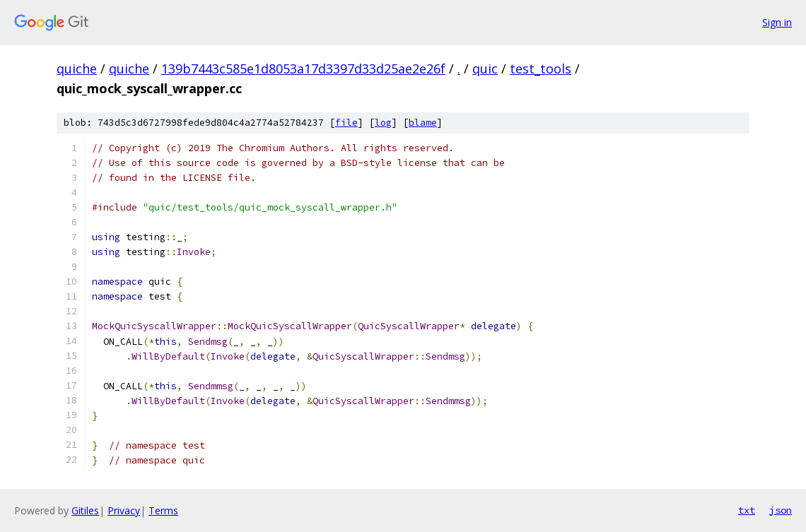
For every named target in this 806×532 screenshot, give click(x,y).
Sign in (777, 22)
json (781, 510)
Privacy (124, 510)
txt (747, 510)
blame (423, 123)
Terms (163, 510)
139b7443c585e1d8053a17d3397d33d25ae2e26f (303, 69)
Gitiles (85, 510)
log (383, 123)
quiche (77, 69)
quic (485, 69)
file (346, 123)
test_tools (541, 69)
